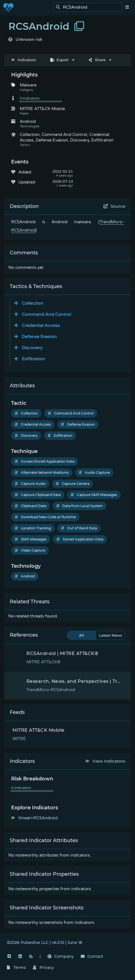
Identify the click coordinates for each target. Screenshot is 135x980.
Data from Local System (79, 506)
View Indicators (105, 761)
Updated (27, 182)
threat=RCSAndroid (34, 818)
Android (25, 576)
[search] (89, 7)
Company (61, 956)
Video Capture (30, 550)
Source (115, 206)
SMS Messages (31, 539)
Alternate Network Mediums (42, 473)
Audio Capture (94, 473)
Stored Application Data (80, 539)
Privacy (43, 967)
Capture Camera (73, 484)
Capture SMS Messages (94, 495)
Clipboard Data (30, 506)
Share (97, 60)
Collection (26, 413)
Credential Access (33, 425)
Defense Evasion (78, 425)
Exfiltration (60, 436)
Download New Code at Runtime (45, 517)
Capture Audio (30, 484)
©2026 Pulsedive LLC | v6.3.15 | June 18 (45, 942)
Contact (92, 956)
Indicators (24, 60)
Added (25, 172)
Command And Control (71, 413)
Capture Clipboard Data (38, 495)
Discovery (26, 436)
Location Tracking (33, 528)
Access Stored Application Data (45, 462)
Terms (16, 967)
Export (59, 60)
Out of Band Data (79, 528)
